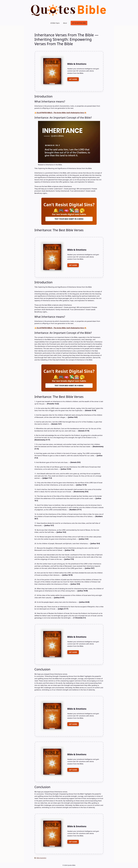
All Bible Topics (55, 23)
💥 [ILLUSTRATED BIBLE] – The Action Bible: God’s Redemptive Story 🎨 (60, 113)
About (65, 23)
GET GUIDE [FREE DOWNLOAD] (73, 79)
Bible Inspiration (41, 858)
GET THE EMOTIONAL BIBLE (79, 23)
